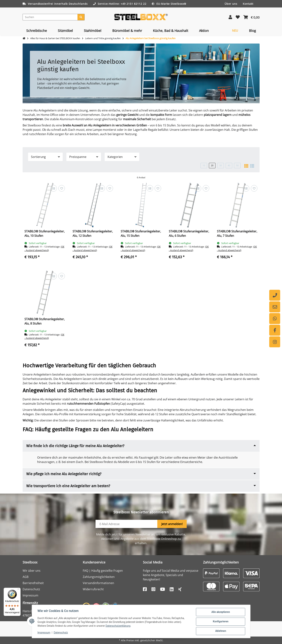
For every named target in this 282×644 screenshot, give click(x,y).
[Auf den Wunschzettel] (62, 188)
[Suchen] (50, 17)
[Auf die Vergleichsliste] (54, 188)
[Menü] (18, 590)
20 (212, 165)
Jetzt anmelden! (172, 524)
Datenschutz (31, 589)
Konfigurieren (220, 622)
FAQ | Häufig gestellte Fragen (103, 571)
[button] (230, 17)
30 (221, 165)
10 (204, 165)
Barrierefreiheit (33, 583)
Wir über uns (32, 571)
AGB (26, 577)
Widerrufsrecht (93, 589)
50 (237, 165)
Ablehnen (220, 631)
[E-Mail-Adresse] (127, 524)
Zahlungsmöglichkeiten (99, 577)
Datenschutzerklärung (118, 626)
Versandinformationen (98, 583)
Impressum (30, 595)
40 (229, 165)
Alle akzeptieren (220, 612)
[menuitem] (37, 31)
